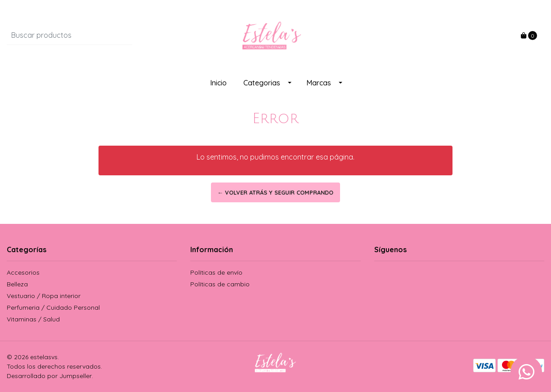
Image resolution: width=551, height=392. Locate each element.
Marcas (319, 83)
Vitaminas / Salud (33, 319)
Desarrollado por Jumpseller (49, 376)
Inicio (218, 83)
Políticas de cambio (220, 284)
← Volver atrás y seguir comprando (276, 192)
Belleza (17, 284)
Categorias (262, 83)
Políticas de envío (216, 272)
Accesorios (23, 272)
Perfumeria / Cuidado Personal (53, 307)
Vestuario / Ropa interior (44, 296)
